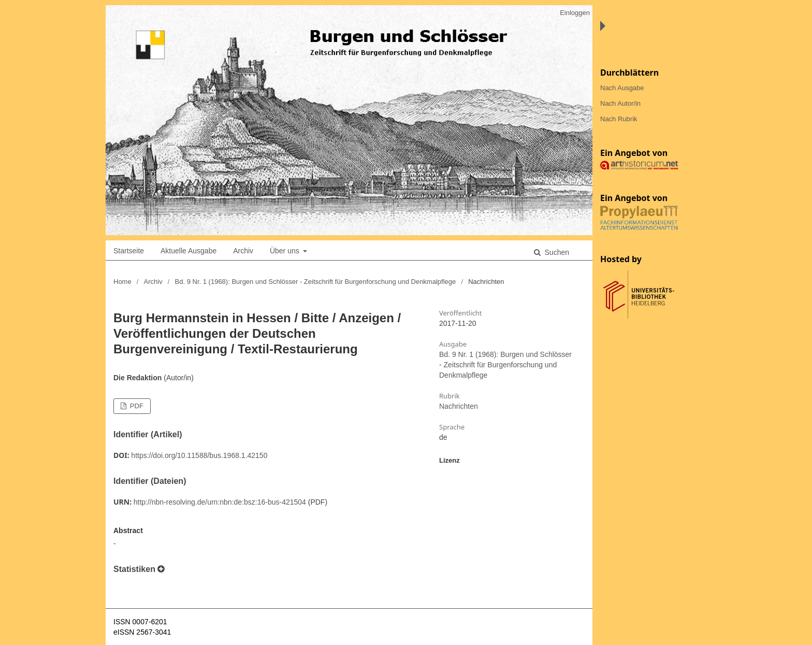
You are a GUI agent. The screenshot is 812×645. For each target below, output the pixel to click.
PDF (136, 406)
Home (122, 282)
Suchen (556, 252)
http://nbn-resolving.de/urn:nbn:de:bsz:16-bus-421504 (220, 502)
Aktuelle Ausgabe (189, 251)
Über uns (286, 251)
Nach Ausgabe (622, 88)
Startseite (129, 251)
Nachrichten (459, 406)
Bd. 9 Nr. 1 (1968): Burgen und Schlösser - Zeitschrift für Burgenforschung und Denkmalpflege (316, 282)
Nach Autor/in (620, 103)
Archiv (243, 251)
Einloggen (575, 13)
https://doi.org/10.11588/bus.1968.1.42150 (199, 455)
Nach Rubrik (619, 119)
